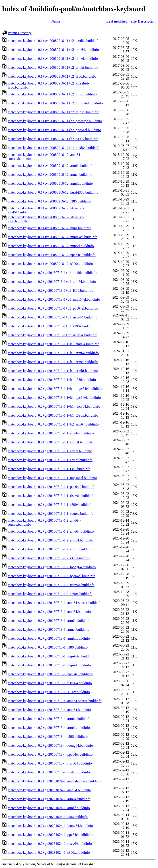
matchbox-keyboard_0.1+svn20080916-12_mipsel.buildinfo (51, 246)
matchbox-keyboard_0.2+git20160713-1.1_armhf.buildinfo (50, 460)
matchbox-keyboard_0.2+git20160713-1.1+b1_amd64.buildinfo (53, 344)
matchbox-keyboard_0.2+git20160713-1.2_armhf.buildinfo (50, 549)
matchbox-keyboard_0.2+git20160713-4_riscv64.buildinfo (50, 763)
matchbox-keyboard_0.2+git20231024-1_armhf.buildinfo (49, 808)
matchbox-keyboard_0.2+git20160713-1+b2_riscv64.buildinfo (53, 335)
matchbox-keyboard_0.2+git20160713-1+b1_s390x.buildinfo (52, 326)
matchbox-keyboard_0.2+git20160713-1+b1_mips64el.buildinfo (54, 299)
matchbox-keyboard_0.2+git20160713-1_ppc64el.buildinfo (50, 674)
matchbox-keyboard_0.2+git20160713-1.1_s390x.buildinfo (50, 505)
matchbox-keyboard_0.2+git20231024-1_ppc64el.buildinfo (50, 835)
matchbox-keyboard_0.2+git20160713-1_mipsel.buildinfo (49, 665)
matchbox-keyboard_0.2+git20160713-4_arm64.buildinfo (49, 719)
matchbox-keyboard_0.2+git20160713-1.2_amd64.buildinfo (51, 531)
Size (133, 21)
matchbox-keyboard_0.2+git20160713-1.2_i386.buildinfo (49, 558)
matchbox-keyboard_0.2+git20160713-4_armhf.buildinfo (49, 728)
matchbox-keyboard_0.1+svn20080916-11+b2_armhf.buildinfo (53, 67)
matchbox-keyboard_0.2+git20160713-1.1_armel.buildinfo (50, 451)
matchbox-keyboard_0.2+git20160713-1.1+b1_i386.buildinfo (52, 380)
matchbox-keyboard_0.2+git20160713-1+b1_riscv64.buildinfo (53, 317)
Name (56, 21)
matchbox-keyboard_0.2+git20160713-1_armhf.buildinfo (49, 638)
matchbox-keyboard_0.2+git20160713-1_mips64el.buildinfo (51, 656)
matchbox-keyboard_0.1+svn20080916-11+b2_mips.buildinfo (52, 94)
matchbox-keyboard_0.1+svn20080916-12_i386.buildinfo (49, 201)
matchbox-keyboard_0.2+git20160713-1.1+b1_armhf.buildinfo (53, 371)
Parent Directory (20, 33)
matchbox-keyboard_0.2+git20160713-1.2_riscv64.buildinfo (51, 585)
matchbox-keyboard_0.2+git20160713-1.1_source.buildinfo (51, 514)
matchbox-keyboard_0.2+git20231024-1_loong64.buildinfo (50, 826)
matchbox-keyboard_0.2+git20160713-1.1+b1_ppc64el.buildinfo (54, 398)
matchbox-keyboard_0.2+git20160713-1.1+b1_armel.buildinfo (53, 362)
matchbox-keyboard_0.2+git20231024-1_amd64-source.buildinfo (55, 781)
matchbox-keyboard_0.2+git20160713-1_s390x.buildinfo (49, 692)
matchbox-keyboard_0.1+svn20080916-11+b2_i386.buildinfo (52, 76)
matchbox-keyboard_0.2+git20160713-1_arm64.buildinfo (49, 621)
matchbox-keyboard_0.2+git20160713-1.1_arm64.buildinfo (50, 442)
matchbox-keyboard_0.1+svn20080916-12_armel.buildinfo (50, 175)
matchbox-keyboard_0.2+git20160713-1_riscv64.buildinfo (50, 683)
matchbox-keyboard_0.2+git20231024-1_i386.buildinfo (48, 817)
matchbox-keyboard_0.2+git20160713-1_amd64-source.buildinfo (55, 603)
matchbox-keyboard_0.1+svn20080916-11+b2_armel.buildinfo (53, 59)
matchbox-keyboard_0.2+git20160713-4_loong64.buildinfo (50, 745)
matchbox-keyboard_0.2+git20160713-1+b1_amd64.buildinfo (52, 273)
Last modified (117, 21)
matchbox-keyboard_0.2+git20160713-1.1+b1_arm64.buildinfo (53, 353)
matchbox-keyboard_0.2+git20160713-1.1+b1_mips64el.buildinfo (55, 389)
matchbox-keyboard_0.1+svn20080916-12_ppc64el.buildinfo (52, 255)
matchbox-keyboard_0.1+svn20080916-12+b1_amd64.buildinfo (54, 148)
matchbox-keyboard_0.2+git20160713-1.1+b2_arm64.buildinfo (53, 424)
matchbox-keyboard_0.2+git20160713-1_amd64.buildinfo (49, 612)
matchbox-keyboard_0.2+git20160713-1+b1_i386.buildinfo (50, 290)
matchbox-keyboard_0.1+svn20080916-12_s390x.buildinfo (50, 264)
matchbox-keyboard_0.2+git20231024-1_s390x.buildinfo (49, 852)
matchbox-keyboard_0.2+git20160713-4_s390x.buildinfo (49, 772)
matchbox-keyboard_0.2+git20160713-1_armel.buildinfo (49, 629)
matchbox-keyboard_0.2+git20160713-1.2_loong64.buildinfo (52, 567)
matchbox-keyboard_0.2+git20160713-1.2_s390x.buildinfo (50, 594)
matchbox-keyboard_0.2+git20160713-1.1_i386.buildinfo (49, 469)
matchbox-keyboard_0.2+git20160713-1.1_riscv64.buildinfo (51, 496)
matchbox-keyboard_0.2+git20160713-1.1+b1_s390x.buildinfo (53, 415)
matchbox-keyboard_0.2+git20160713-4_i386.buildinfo (48, 737)
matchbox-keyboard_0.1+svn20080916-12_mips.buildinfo (49, 228)
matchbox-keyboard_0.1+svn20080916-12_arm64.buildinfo (51, 166)
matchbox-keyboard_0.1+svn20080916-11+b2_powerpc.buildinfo (55, 121)
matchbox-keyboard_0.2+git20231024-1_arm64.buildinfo (49, 799)
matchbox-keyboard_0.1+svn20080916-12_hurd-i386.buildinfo (53, 192)
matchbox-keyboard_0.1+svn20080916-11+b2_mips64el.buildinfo (55, 103)
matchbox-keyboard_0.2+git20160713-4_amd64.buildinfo (49, 710)
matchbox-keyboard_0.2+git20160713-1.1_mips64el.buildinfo (52, 478)
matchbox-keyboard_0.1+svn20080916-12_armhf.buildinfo (50, 183)
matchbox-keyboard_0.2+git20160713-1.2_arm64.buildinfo (50, 540)
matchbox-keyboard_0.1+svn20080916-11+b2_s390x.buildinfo (53, 139)
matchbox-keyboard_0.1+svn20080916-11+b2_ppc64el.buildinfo (54, 130)
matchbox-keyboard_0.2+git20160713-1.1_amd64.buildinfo (51, 433)
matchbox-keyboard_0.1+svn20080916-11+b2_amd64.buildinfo (54, 41)
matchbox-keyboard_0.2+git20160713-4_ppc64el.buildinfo (50, 754)
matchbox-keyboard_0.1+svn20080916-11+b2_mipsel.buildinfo (53, 112)
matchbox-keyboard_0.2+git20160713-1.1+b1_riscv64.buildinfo (54, 406)
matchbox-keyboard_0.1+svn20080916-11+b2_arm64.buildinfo (53, 50)
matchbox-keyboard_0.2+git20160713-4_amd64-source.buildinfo (55, 701)
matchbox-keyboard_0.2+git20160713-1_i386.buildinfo (48, 647)
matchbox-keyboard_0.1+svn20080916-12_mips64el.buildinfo (53, 237)
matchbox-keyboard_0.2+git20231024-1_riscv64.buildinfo (50, 844)
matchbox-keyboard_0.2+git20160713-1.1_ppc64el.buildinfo (52, 487)
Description (147, 21)
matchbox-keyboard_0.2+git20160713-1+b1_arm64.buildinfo (52, 282)
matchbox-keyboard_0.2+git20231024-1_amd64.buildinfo (49, 790)
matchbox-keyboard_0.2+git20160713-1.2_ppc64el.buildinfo (52, 576)
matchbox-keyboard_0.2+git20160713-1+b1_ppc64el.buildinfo (53, 308)
